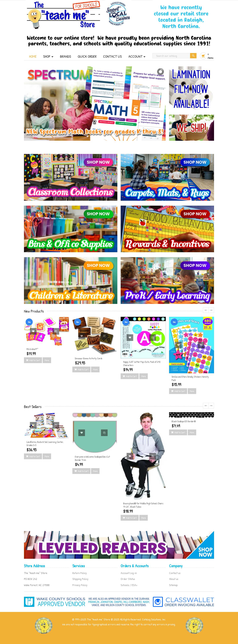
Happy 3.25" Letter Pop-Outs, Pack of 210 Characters (142, 363)
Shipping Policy (80, 579)
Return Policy (80, 573)
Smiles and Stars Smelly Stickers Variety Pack (190, 378)
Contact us (175, 573)
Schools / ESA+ (129, 585)
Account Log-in (129, 573)
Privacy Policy (80, 585)
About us (174, 579)
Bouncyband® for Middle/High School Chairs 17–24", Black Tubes (143, 505)
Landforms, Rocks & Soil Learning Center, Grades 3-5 (45, 444)
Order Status (128, 579)
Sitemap (173, 585)
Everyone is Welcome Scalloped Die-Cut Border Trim (92, 458)
